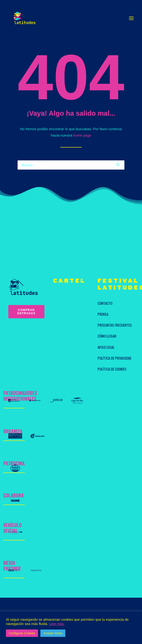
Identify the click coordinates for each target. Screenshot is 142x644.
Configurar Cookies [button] (22, 633)
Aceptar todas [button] (53, 633)
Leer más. (57, 624)
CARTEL (69, 281)
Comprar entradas (27, 312)
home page (82, 135)
